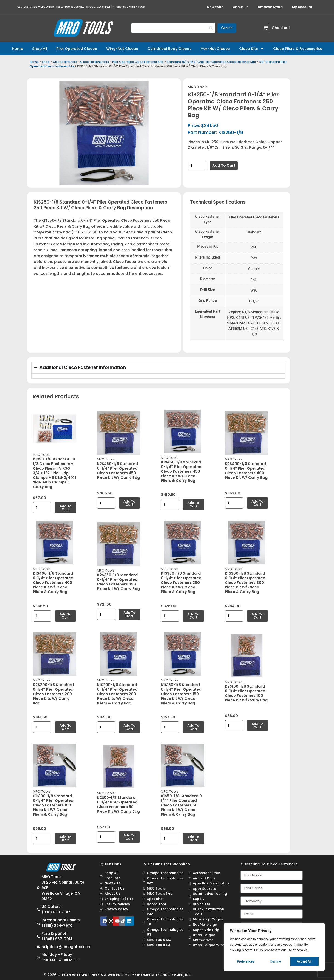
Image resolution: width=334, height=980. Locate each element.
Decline (276, 961)
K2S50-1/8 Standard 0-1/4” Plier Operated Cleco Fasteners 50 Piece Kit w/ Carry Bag (118, 804)
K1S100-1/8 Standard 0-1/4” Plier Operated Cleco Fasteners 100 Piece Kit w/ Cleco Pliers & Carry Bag (53, 805)
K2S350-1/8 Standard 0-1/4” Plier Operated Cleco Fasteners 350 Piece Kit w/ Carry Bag (118, 582)
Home (17, 49)
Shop (46, 62)
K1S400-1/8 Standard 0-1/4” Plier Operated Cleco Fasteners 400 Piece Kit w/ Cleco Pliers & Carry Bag (53, 583)
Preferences (246, 961)
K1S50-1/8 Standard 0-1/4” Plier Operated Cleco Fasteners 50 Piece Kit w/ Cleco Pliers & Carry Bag (182, 805)
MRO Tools (198, 87)
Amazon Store (270, 7)
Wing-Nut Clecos (122, 49)
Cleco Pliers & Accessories (298, 49)
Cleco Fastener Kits (95, 62)
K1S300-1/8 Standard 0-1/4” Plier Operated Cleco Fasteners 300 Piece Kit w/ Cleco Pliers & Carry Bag (245, 583)
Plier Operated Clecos (77, 49)
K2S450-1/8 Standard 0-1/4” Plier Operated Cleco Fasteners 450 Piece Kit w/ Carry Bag (118, 471)
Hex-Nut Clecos (215, 49)
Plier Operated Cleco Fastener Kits (138, 62)
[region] (274, 947)
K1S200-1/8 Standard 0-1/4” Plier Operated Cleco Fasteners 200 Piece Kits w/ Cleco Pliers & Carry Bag (117, 694)
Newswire (215, 7)
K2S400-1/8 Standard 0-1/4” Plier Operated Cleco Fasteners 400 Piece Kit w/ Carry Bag (246, 471)
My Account (302, 7)
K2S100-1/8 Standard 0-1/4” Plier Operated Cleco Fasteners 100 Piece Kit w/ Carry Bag (246, 693)
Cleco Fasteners (65, 62)
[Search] (173, 28)
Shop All (40, 49)
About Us (241, 7)
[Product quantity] (197, 166)
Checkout (281, 28)
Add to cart (224, 165)
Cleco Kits (251, 49)
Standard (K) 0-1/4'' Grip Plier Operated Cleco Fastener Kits (211, 62)
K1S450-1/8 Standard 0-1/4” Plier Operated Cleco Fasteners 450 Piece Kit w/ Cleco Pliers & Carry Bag (181, 471)
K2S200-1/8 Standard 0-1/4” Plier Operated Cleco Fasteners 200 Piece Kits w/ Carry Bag (53, 694)
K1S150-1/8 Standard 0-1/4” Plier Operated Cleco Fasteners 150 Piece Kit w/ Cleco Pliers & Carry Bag (181, 694)
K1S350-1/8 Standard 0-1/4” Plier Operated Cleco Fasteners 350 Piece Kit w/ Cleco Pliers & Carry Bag (181, 583)
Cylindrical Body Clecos (169, 49)
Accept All (304, 961)
